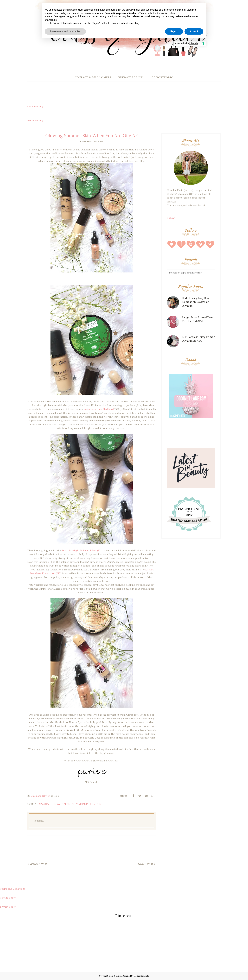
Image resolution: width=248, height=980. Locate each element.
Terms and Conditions (13, 889)
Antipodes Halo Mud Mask (99, 409)
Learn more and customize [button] (65, 31)
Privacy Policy (35, 120)
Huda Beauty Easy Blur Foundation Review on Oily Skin (196, 302)
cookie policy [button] (168, 13)
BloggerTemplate (141, 976)
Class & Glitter (115, 976)
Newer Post (39, 864)
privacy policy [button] (133, 10)
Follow (171, 218)
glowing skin (63, 804)
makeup (82, 804)
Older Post (145, 864)
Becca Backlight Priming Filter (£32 (82, 550)
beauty (44, 804)
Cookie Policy (35, 106)
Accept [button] (194, 31)
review (96, 804)
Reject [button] (174, 31)
